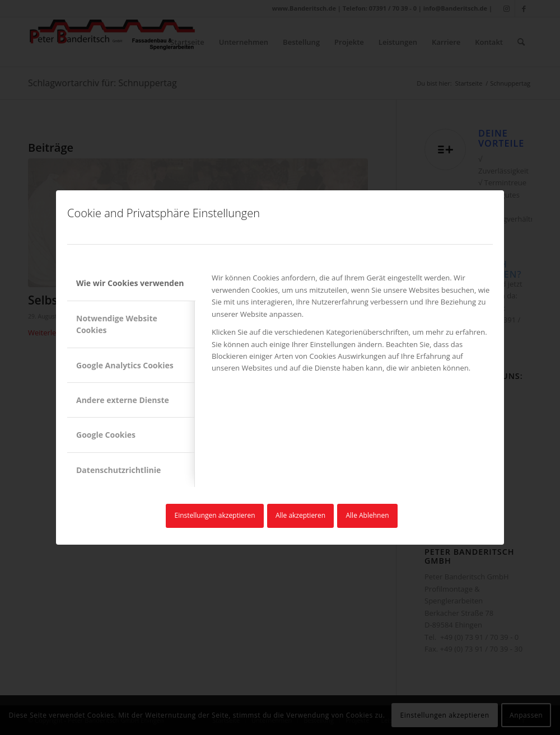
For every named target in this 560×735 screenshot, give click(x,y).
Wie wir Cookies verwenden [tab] (130, 283)
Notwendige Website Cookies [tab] (117, 324)
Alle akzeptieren (300, 515)
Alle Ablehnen (368, 515)
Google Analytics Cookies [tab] (125, 365)
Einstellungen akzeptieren (214, 515)
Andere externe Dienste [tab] (123, 400)
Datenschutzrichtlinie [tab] (118, 470)
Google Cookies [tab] (106, 435)
